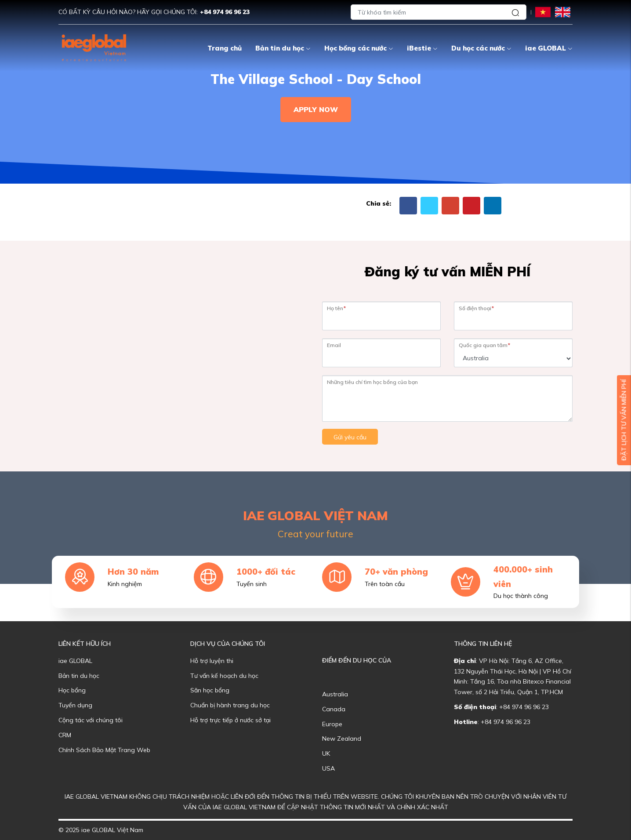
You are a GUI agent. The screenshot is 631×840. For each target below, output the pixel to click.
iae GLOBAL (549, 48)
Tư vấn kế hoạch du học (224, 676)
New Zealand (342, 739)
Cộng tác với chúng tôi (91, 720)
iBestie (422, 48)
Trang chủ (225, 48)
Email (334, 345)
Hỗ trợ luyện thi (212, 661)
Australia (335, 694)
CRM (65, 735)
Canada (334, 709)
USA (328, 768)
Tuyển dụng (75, 705)
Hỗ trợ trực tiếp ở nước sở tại (230, 720)
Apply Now (316, 109)
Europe (332, 724)
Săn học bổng (210, 690)
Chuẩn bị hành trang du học (230, 705)
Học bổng (72, 690)
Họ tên (336, 308)
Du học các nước (481, 48)
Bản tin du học (283, 48)
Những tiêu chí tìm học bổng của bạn (372, 382)
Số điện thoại (476, 308)
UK (326, 753)
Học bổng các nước (359, 48)
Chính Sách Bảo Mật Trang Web (104, 750)
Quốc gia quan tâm (484, 345)
